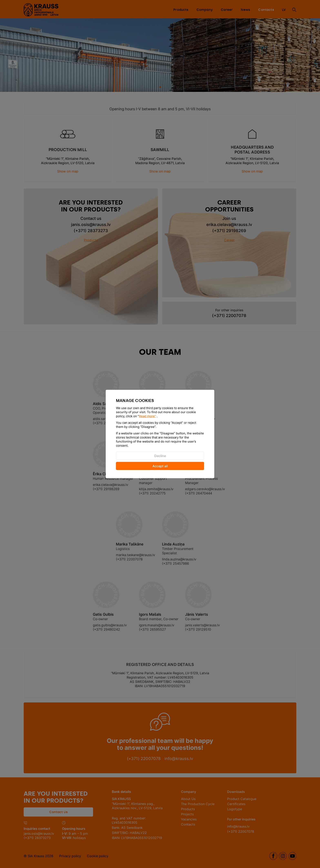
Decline (160, 456)
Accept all (160, 466)
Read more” (147, 416)
